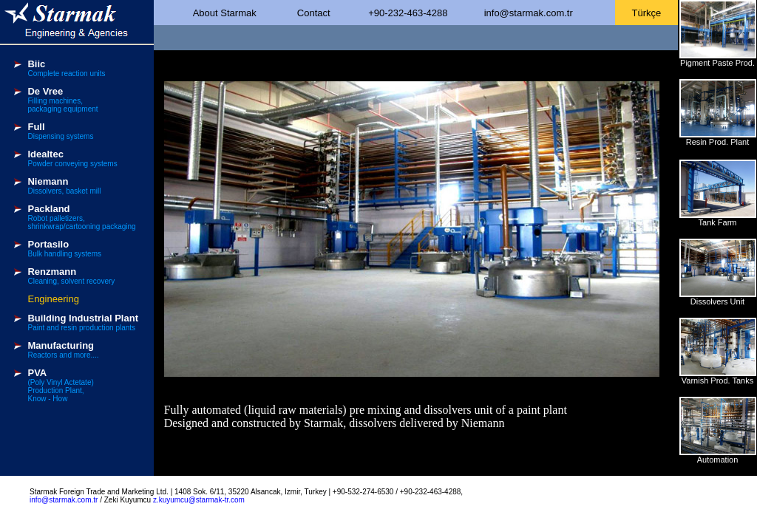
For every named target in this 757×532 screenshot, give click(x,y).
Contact (314, 13)
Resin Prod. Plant (718, 142)
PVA (37, 373)
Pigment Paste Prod (716, 63)
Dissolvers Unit (717, 301)
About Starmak (225, 13)
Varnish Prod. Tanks (717, 381)
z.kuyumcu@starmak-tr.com (199, 500)
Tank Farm (718, 222)
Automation (718, 460)
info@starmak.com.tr (529, 13)
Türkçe (647, 13)
